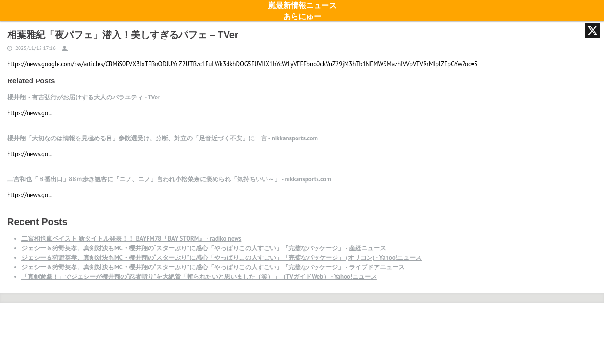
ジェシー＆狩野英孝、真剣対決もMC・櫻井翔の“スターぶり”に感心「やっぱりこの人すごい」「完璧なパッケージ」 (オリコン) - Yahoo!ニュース (222, 258)
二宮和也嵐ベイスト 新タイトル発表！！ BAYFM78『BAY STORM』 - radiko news (131, 239)
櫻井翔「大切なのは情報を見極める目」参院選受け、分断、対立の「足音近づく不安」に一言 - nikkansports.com (163, 138)
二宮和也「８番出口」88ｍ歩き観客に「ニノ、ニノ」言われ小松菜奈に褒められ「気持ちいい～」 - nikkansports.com (169, 179)
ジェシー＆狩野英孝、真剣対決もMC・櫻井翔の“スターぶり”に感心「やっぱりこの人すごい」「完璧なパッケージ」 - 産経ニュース (204, 248)
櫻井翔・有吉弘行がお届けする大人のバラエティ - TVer (84, 97)
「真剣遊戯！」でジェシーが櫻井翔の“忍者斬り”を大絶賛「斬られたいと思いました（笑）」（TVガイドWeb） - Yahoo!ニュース (199, 277)
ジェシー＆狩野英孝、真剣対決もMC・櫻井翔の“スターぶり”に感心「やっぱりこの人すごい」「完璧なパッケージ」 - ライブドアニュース (213, 267)
